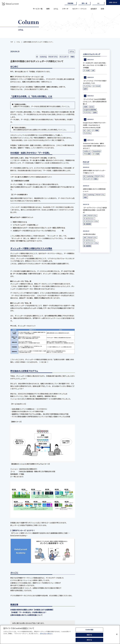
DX (37, 57)
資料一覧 (84, 3)
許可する (89, 640)
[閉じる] (117, 634)
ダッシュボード (64, 57)
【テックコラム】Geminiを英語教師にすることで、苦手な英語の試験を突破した (95, 102)
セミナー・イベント (80, 9)
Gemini (91, 107)
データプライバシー (89, 218)
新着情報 (70, 3)
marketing (43, 57)
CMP (85, 216)
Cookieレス (87, 151)
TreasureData (96, 151)
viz (98, 3)
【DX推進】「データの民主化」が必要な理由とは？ (28, 612)
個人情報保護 (87, 224)
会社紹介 (94, 9)
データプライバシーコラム (91, 221)
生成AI (85, 89)
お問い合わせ (113, 2)
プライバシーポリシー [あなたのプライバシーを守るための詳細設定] (46, 633)
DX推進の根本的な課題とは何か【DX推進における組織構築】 (32, 610)
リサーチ (65, 9)
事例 (48, 9)
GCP (89, 130)
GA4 (85, 195)
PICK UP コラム (53, 57)
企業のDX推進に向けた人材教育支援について (26, 615)
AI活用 (85, 107)
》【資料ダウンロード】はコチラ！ (23, 530)
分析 (93, 70)
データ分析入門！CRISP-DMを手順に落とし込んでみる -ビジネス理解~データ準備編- (95, 65)
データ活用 (96, 154)
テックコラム (87, 86)
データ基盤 (95, 130)
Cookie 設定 (89, 630)
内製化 (73, 57)
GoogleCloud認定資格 (90, 110)
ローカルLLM (97, 86)
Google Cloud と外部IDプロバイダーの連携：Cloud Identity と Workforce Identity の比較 (94, 125)
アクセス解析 (87, 154)
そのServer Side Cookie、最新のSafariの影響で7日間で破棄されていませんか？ (94, 146)
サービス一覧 (38, 9)
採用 (102, 9)
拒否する (89, 635)
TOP (12, 42)
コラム (56, 9)
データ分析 (87, 70)
